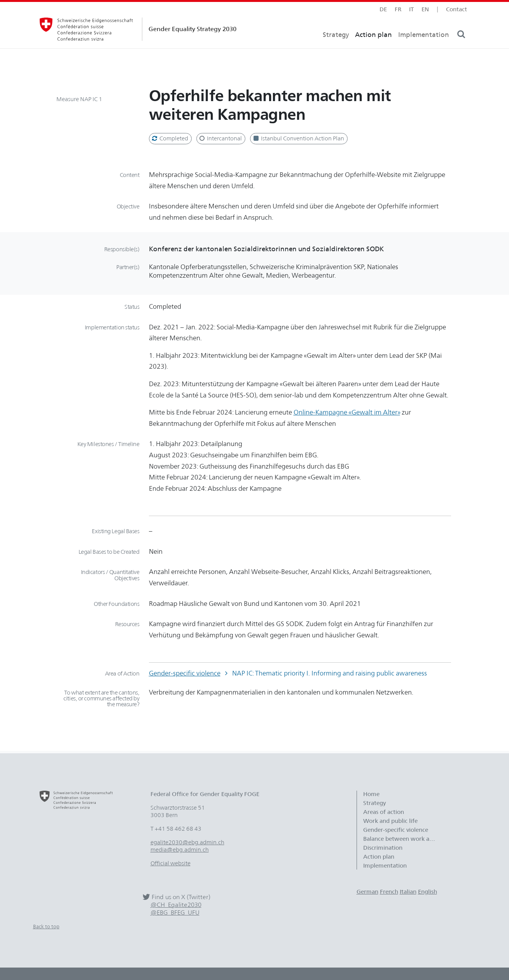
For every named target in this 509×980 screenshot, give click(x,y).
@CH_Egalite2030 (176, 905)
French (389, 892)
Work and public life (390, 821)
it (411, 9)
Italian (408, 892)
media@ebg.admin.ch (180, 850)
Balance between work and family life (404, 839)
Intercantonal (220, 138)
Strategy (336, 49)
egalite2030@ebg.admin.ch (187, 842)
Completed (170, 138)
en (425, 9)
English (428, 892)
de (383, 9)
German (367, 892)
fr (398, 9)
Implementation (424, 49)
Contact (457, 9)
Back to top (46, 926)
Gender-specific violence (185, 673)
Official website (171, 863)
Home (371, 794)
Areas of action (384, 812)
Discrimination (383, 848)
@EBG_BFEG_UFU (175, 913)
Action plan (373, 49)
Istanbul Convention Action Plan (298, 138)
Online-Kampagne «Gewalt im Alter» (347, 412)
